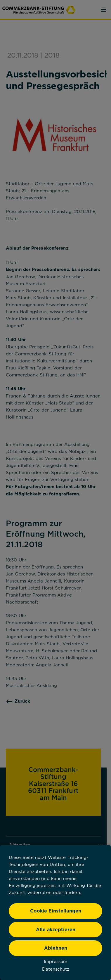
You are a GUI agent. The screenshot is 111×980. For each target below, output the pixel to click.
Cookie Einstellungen (56, 911)
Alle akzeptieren (56, 929)
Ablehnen (56, 948)
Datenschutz (56, 969)
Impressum (56, 961)
